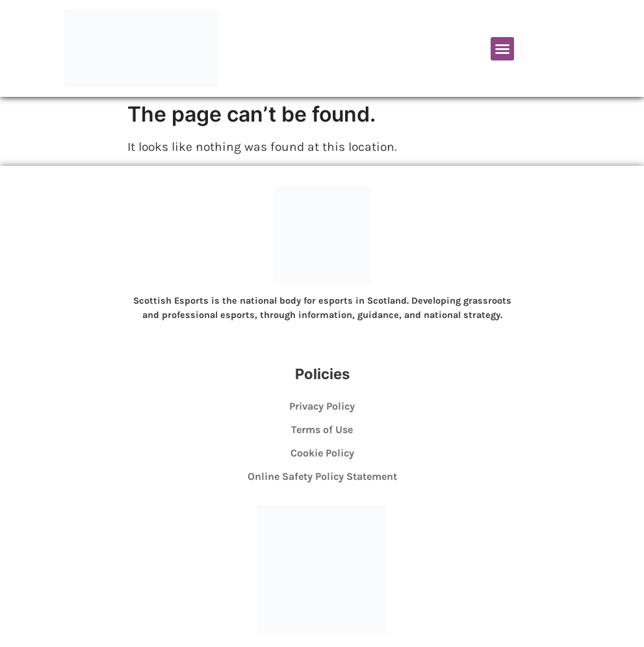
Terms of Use (322, 429)
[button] (502, 49)
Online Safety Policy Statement (322, 476)
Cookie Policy (322, 453)
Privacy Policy (322, 406)
